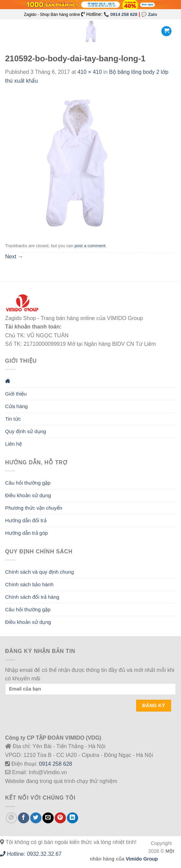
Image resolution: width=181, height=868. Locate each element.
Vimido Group (142, 859)
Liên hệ (13, 444)
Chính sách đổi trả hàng (32, 597)
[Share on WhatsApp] (11, 818)
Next (14, 257)
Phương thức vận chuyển (34, 508)
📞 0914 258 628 (120, 14)
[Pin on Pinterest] (60, 818)
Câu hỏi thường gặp (28, 483)
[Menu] (9, 31)
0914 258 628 (56, 764)
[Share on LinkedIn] (73, 818)
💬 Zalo (149, 14)
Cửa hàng (16, 406)
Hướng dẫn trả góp (26, 533)
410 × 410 (90, 72)
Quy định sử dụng (26, 431)
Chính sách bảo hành (29, 584)
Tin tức (13, 419)
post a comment (90, 246)
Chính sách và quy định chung (39, 572)
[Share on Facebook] (24, 818)
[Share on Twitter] (36, 818)
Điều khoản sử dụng (28, 495)
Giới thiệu (16, 394)
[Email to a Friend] (48, 818)
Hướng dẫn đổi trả (26, 520)
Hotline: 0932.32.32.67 (31, 854)
